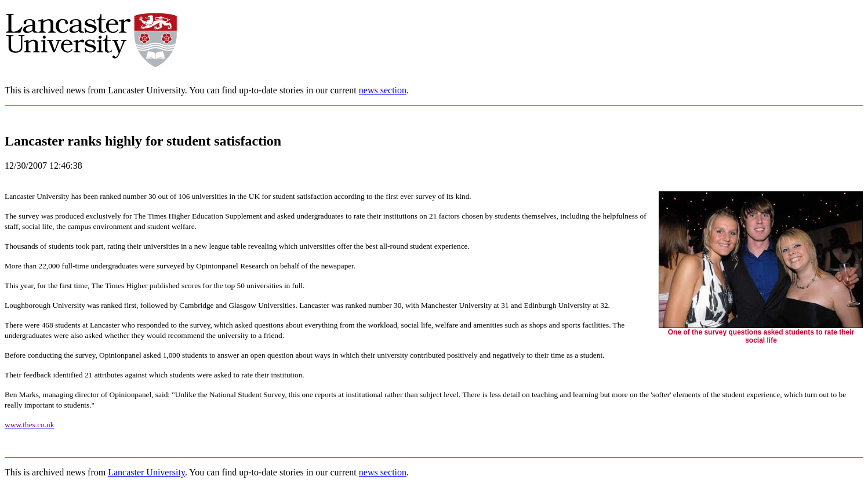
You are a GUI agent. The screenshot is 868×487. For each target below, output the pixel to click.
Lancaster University (146, 472)
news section (383, 90)
